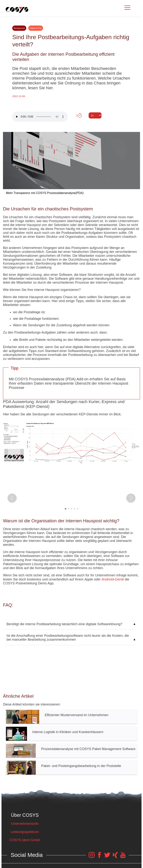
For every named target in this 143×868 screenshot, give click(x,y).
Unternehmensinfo (25, 824)
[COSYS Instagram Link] (92, 857)
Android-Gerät (113, 579)
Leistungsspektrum (25, 832)
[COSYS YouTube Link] (123, 857)
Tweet (71, 122)
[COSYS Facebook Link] (99, 857)
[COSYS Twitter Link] (107, 857)
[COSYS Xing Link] (115, 857)
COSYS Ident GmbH (25, 840)
